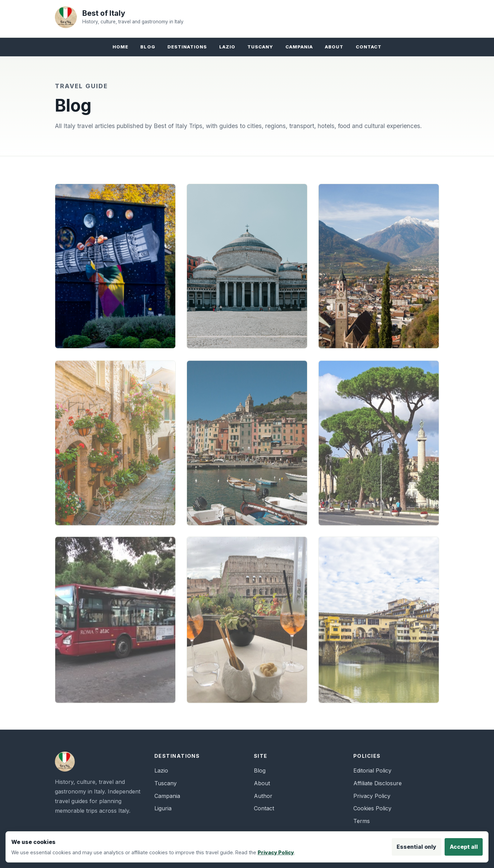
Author (263, 796)
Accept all (464, 847)
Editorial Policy (372, 770)
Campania (299, 47)
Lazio (227, 47)
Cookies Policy (372, 808)
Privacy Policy (372, 796)
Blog (148, 47)
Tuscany (260, 47)
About (334, 47)
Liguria (163, 808)
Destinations (187, 47)
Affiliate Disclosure (378, 783)
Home (120, 47)
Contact (369, 47)
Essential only (416, 847)
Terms (362, 821)
